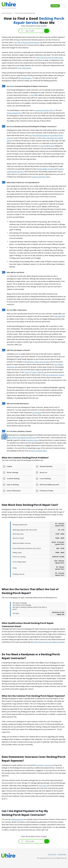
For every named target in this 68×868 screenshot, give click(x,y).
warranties (58, 316)
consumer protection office (44, 110)
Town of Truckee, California (34, 372)
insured (43, 146)
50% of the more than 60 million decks (50, 58)
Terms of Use (52, 854)
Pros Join (55, 6)
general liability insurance (46, 169)
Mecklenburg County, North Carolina (37, 362)
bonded (51, 146)
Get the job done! (9, 8)
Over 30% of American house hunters (26, 42)
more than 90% (44, 786)
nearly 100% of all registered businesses (21, 438)
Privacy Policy (62, 854)
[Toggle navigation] (64, 6)
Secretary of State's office (38, 451)
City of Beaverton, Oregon (55, 375)
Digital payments (17, 819)
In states (32, 95)
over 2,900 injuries (24, 68)
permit (16, 354)
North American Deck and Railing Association (49, 642)
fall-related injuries (25, 78)
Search (47, 31)
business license (33, 440)
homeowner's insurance (43, 765)
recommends (37, 412)
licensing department (14, 113)
